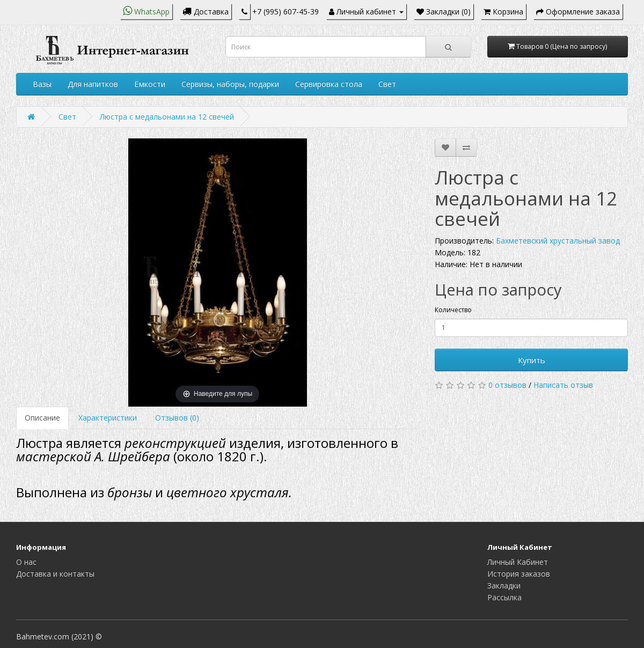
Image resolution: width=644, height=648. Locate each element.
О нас (26, 562)
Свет (387, 84)
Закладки (504, 586)
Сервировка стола (329, 84)
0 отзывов (507, 385)
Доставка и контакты (55, 574)
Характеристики (108, 418)
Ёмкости (150, 84)
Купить (532, 360)
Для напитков (93, 84)
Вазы (42, 84)
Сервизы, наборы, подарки (230, 84)
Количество (453, 310)
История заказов (519, 574)
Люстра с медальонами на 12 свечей (167, 117)
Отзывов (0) (177, 418)
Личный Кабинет (518, 562)
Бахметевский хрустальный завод (558, 241)
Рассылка (504, 597)
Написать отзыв (563, 385)
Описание (42, 418)
